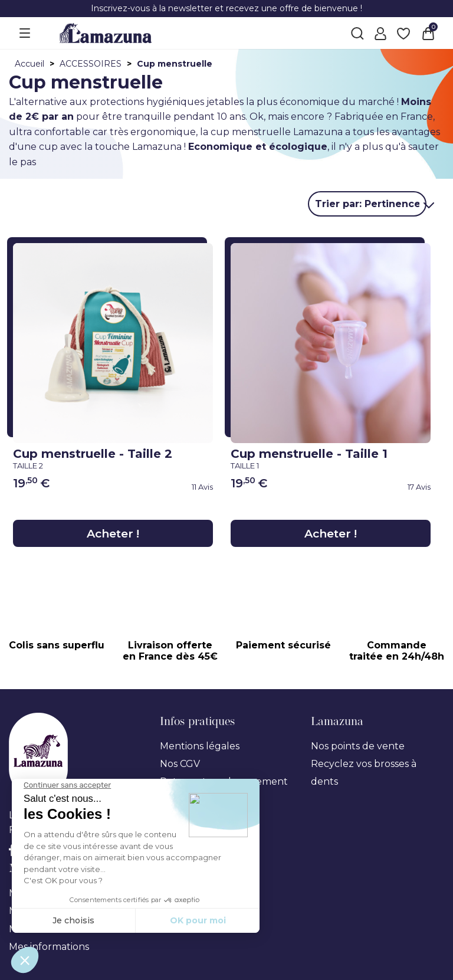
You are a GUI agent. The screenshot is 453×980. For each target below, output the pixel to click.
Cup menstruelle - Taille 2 (110, 458)
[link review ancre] (171, 487)
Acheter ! (113, 533)
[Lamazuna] (106, 32)
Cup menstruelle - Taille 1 (328, 458)
